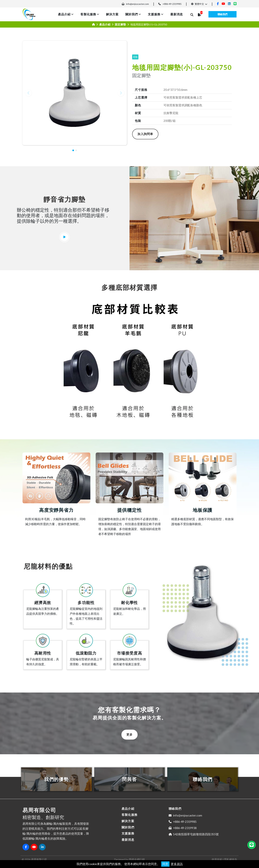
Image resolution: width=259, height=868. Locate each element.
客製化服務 (88, 14)
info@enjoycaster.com (137, 4)
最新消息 (177, 14)
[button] (28, 93)
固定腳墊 (120, 24)
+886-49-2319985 (172, 4)
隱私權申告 (231, 859)
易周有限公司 (39, 859)
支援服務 (154, 14)
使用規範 (217, 859)
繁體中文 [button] (198, 4)
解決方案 (112, 14)
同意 (165, 864)
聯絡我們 (222, 14)
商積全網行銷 (137, 859)
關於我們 (132, 14)
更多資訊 (177, 864)
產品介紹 (64, 14)
